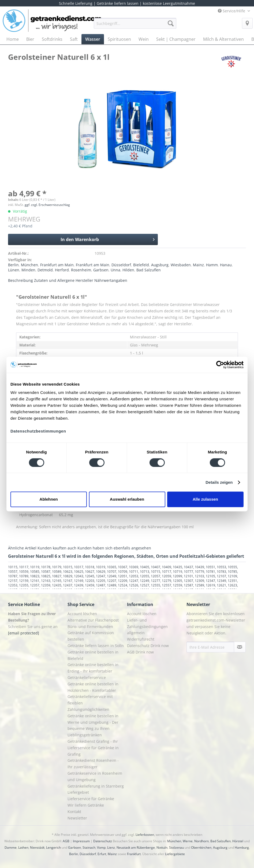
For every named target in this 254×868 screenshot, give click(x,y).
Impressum (81, 841)
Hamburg (242, 847)
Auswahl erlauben (127, 499)
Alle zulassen (205, 499)
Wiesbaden (181, 265)
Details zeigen (219, 482)
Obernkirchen (201, 847)
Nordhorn (201, 841)
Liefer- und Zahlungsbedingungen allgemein (147, 627)
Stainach (89, 847)
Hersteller (84, 280)
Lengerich (53, 847)
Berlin (13, 265)
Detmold (45, 270)
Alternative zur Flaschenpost (93, 620)
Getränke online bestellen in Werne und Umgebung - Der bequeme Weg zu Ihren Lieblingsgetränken (93, 725)
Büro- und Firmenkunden (90, 627)
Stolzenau (176, 847)
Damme (11, 847)
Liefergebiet (78, 792)
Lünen (14, 270)
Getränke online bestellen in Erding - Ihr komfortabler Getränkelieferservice (93, 671)
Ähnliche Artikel (22, 548)
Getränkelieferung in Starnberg (96, 786)
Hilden (128, 270)
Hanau (226, 265)
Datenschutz (103, 841)
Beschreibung (20, 280)
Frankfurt (134, 854)
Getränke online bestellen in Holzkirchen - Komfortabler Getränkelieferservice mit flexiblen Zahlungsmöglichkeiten (93, 697)
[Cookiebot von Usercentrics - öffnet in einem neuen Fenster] (220, 365)
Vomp (101, 847)
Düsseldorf (121, 265)
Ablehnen (48, 499)
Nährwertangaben (111, 280)
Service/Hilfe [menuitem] (232, 11)
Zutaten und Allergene (54, 280)
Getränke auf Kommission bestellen (91, 636)
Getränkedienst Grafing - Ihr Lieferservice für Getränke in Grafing (93, 748)
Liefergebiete (175, 854)
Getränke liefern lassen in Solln (96, 646)
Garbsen (101, 270)
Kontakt (74, 812)
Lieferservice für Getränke (91, 799)
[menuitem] (135, 26)
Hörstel (238, 841)
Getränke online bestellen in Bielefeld (93, 655)
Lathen (23, 847)
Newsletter (77, 818)
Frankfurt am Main (57, 265)
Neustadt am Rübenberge (136, 847)
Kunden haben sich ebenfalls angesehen (114, 548)
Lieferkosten (145, 835)
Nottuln (162, 847)
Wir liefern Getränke (86, 805)
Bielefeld (141, 265)
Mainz (198, 265)
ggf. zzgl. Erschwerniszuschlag (47, 205)
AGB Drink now (140, 652)
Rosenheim (81, 270)
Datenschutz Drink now (148, 646)
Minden (28, 270)
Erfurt (102, 854)
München (29, 265)
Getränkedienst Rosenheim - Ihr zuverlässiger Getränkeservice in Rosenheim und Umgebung (95, 770)
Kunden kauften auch (57, 548)
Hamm (212, 265)
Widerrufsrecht (141, 639)
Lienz (111, 847)
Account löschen (82, 614)
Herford (62, 270)
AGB (66, 841)
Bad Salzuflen (149, 270)
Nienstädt (37, 847)
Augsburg (160, 265)
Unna (115, 270)
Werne (188, 841)
